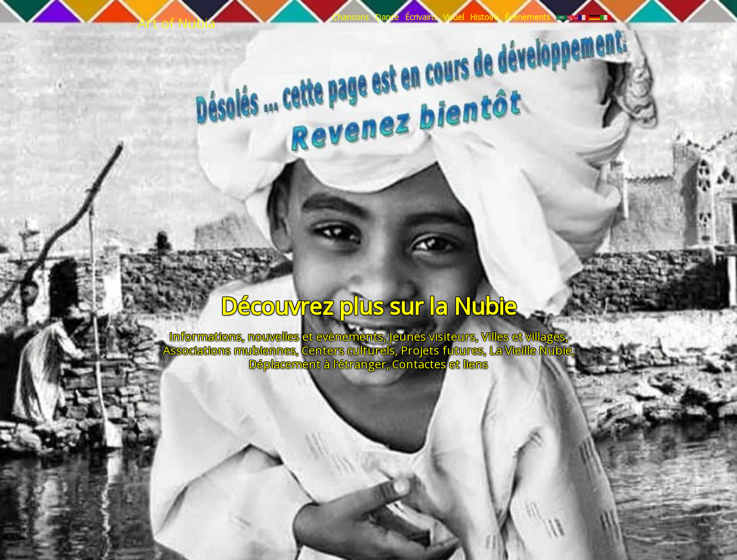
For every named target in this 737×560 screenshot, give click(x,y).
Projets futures (442, 350)
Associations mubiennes (229, 350)
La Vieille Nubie (531, 350)
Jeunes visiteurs (432, 336)
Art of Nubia (176, 23)
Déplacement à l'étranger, (319, 364)
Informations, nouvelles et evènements (276, 336)
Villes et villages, (525, 336)
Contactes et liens (440, 364)
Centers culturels (348, 350)
